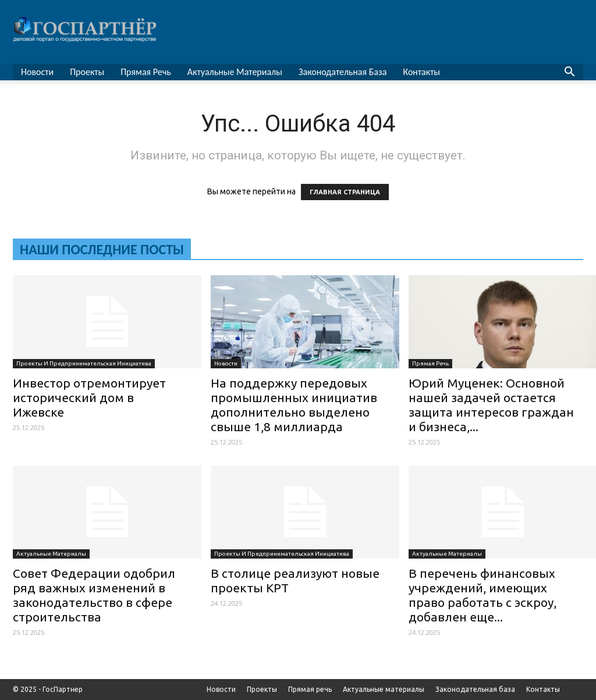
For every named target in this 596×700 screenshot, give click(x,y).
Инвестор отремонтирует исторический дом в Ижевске (89, 397)
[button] (569, 73)
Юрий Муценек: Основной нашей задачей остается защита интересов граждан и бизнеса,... (491, 405)
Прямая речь (146, 72)
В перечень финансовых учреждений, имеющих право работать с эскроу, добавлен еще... (483, 595)
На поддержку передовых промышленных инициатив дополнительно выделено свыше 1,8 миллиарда (294, 405)
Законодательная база (343, 72)
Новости (37, 72)
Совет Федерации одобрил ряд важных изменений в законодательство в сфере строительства (94, 595)
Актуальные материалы (235, 72)
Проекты (87, 72)
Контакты (421, 72)
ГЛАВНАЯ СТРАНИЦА (345, 192)
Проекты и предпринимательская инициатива (84, 363)
